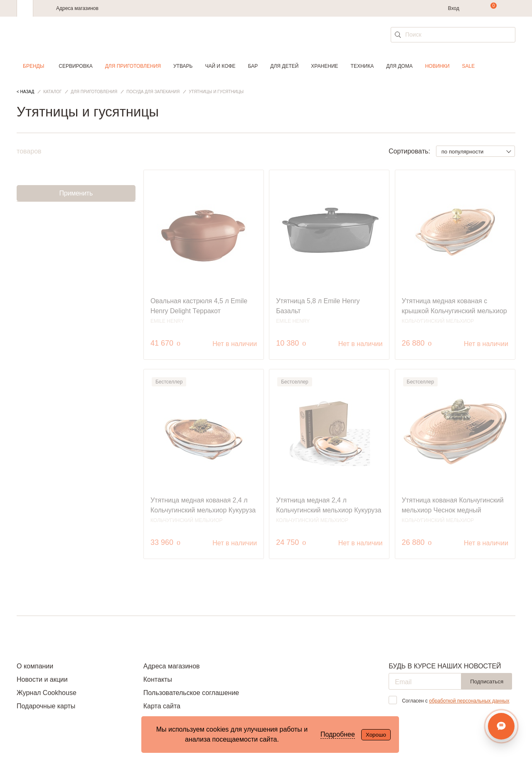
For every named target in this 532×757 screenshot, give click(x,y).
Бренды (33, 66)
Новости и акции (42, 679)
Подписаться (487, 682)
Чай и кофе (220, 66)
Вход (454, 8)
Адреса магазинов (77, 8)
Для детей (284, 66)
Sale (469, 66)
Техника (362, 66)
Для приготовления (133, 66)
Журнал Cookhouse (47, 693)
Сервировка (75, 66)
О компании (35, 666)
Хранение (324, 66)
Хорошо (376, 735)
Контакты (158, 679)
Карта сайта (162, 706)
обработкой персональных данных (469, 701)
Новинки (437, 66)
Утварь (183, 66)
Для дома (399, 66)
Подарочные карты (46, 706)
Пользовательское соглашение (191, 693)
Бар (253, 66)
